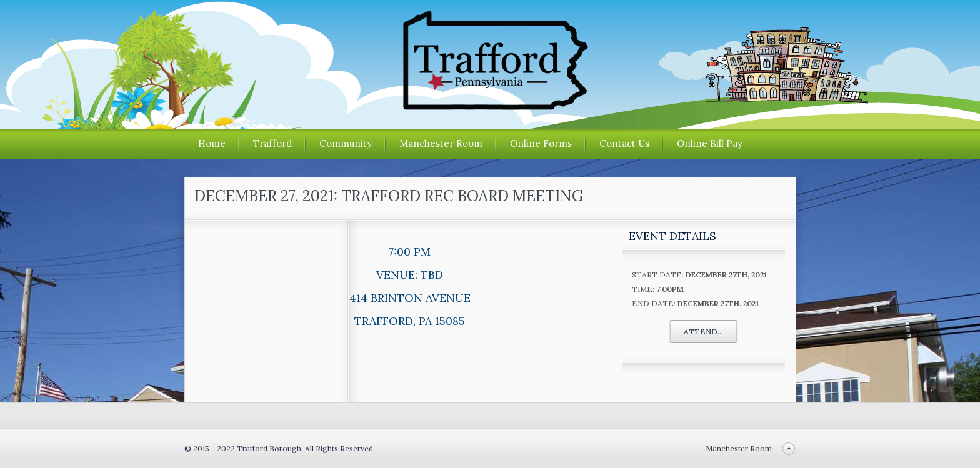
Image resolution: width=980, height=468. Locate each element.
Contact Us (624, 143)
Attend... (703, 331)
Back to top (789, 448)
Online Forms (541, 143)
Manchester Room (441, 143)
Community (346, 143)
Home (212, 143)
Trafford (272, 143)
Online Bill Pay (710, 143)
